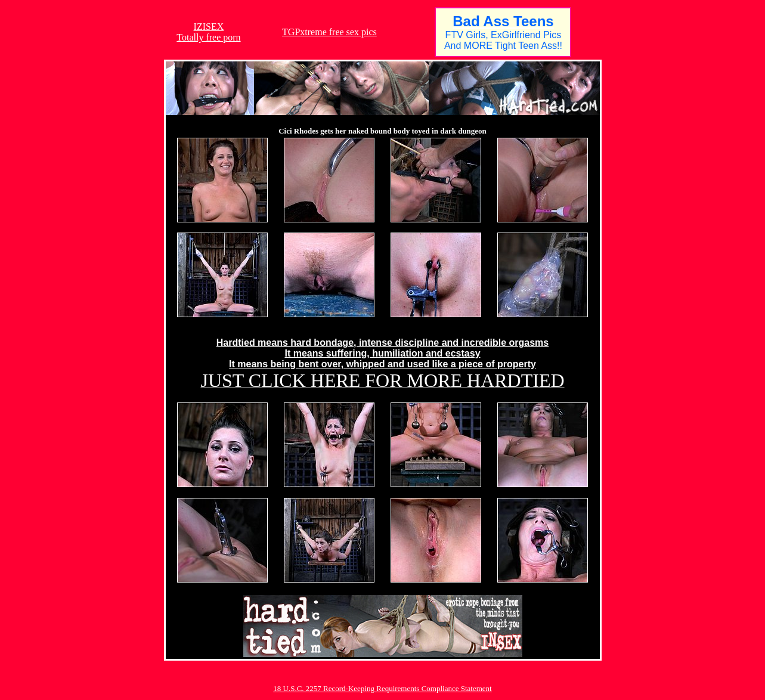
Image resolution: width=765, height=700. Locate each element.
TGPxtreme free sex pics (329, 32)
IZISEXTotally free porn (208, 32)
